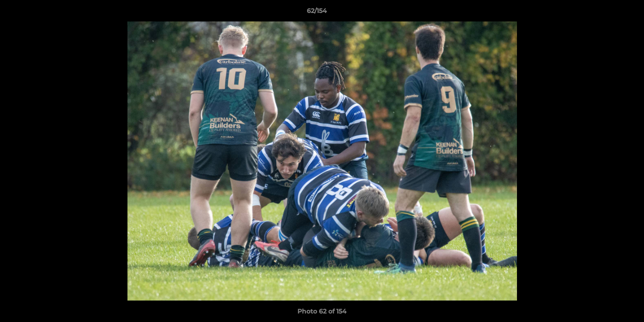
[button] (606, 13)
